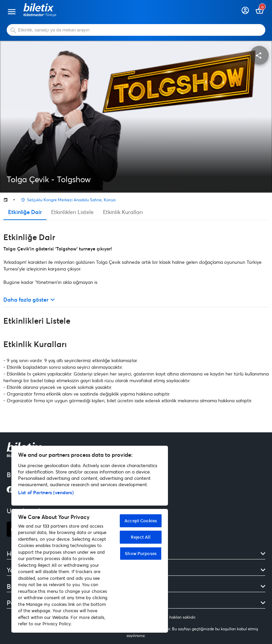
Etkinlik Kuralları (123, 212)
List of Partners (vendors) (46, 492)
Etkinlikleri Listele (72, 212)
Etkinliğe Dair (25, 212)
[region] (90, 539)
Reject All (141, 537)
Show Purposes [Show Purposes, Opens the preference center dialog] (141, 553)
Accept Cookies (141, 521)
